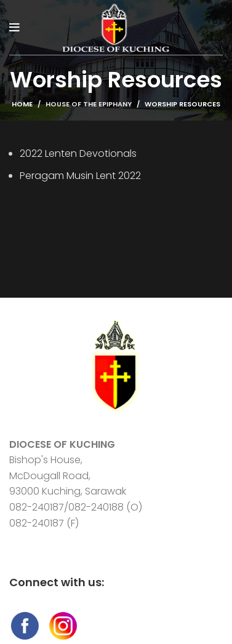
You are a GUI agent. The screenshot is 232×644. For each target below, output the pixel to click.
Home (22, 104)
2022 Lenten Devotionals (78, 153)
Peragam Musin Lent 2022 (80, 176)
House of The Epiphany (89, 104)
